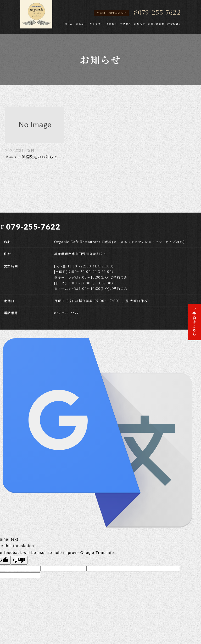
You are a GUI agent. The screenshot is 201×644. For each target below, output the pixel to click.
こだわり (112, 24)
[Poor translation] (19, 560)
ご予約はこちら (194, 322)
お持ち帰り (174, 24)
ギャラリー (96, 24)
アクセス (126, 24)
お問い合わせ (156, 24)
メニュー (81, 24)
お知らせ (139, 24)
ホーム (69, 24)
